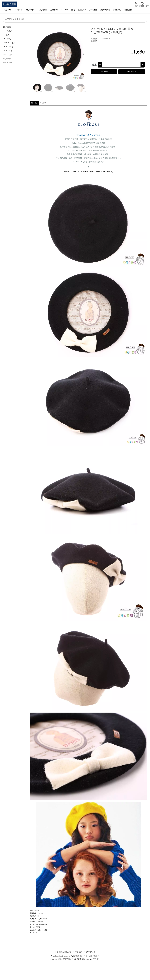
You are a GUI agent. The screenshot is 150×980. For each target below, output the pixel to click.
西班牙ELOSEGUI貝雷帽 (72, 959)
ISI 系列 (6, 35)
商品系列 (7, 10)
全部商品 (9, 19)
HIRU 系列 (7, 51)
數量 (94, 65)
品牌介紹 (54, 10)
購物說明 (128, 10)
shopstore (89, 959)
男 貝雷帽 (30, 10)
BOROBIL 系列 (9, 43)
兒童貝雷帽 (42, 10)
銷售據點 (117, 10)
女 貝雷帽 (19, 10)
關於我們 (79, 952)
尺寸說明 (93, 10)
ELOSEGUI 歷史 (68, 10)
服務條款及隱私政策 (63, 952)
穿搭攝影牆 (105, 10)
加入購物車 (132, 72)
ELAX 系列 (8, 55)
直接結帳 (104, 72)
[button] (83, 54)
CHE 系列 (7, 39)
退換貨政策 (91, 952)
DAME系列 (8, 31)
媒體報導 (82, 10)
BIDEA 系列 (8, 47)
